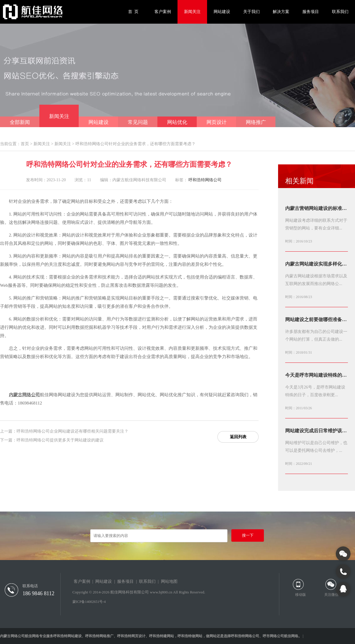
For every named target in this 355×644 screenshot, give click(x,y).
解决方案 (281, 12)
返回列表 (238, 437)
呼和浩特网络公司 (205, 180)
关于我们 (251, 12)
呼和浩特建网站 (162, 636)
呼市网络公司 (273, 636)
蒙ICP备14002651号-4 (89, 602)
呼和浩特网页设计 (131, 636)
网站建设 (222, 12)
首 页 (133, 12)
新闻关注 (192, 12)
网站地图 (169, 581)
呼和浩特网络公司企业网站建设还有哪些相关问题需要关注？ (72, 431)
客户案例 (163, 12)
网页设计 (217, 122)
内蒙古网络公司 (24, 395)
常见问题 (138, 122)
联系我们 (340, 12)
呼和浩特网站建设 (67, 636)
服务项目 (311, 12)
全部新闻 (20, 122)
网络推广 (256, 122)
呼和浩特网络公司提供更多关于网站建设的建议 (60, 440)
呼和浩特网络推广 (99, 636)
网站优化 (177, 122)
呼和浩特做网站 (190, 636)
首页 (25, 144)
